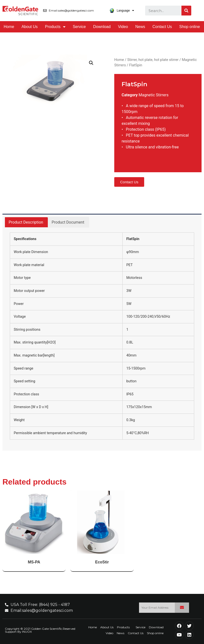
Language (122, 11)
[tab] (26, 222)
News (140, 27)
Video (123, 27)
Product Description (26, 222)
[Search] (186, 11)
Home (9, 27)
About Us (30, 27)
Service (79, 27)
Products (55, 27)
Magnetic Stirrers (153, 95)
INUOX (27, 632)
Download (102, 27)
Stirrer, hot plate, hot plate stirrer (153, 60)
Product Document (68, 222)
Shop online (190, 27)
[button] (129, 182)
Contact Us (162, 27)
